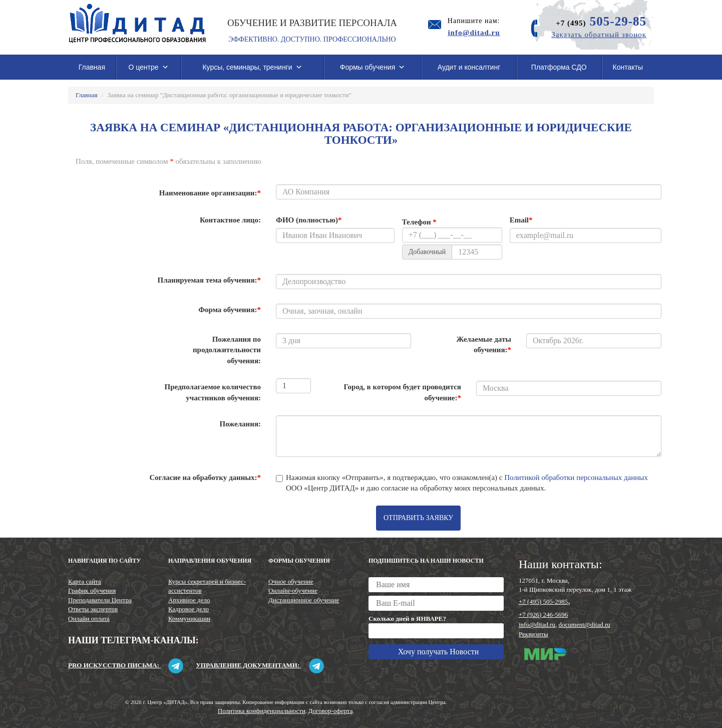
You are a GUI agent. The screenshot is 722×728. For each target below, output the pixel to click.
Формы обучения (373, 67)
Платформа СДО (559, 67)
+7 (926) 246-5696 (543, 615)
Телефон (419, 222)
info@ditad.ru (537, 625)
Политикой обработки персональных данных (576, 477)
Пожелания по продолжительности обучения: (227, 350)
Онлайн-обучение (293, 590)
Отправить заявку (418, 518)
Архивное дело (189, 600)
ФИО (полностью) (309, 220)
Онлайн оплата (89, 619)
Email (521, 220)
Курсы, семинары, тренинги (252, 67)
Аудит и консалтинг (469, 67)
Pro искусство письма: (126, 665)
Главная (92, 67)
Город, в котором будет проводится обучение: (402, 392)
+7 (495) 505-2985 (543, 601)
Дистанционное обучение (304, 600)
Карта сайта (85, 581)
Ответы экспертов (93, 609)
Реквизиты (533, 634)
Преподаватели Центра (100, 600)
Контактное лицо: (230, 220)
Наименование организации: (210, 193)
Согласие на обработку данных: (205, 477)
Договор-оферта (331, 711)
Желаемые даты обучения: (484, 344)
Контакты (628, 67)
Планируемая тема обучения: (209, 280)
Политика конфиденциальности (262, 711)
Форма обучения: (230, 310)
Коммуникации (189, 619)
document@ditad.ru (585, 625)
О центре (148, 67)
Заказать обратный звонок (599, 35)
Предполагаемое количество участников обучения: (213, 392)
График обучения (92, 590)
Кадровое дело (189, 609)
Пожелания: (240, 424)
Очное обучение (291, 581)
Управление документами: (260, 665)
